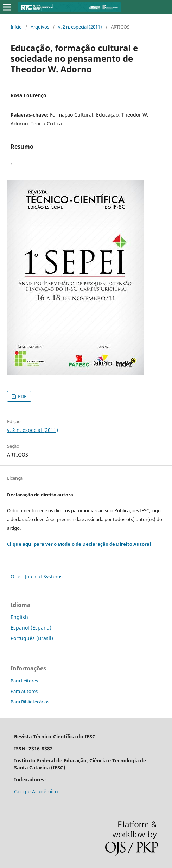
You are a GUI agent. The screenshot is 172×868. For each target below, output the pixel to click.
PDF (22, 396)
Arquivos (40, 27)
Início (16, 27)
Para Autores (24, 691)
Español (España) (31, 628)
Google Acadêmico (36, 791)
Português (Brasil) (32, 638)
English (19, 617)
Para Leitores (24, 681)
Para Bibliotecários (30, 702)
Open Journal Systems (37, 576)
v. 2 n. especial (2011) (80, 27)
